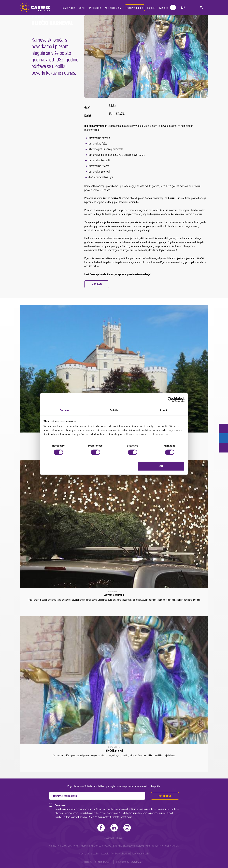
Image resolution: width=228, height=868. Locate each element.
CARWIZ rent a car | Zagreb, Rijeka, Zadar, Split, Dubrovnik (35, 8)
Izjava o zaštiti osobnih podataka (94, 854)
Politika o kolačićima (120, 854)
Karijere (164, 8)
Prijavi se (165, 796)
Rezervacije (69, 8)
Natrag (97, 284)
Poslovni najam (135, 8)
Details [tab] (114, 410)
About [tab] (163, 410)
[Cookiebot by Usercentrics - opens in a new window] (170, 399)
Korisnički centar (114, 8)
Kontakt (151, 8)
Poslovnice (95, 8)
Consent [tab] (65, 410)
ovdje (129, 817)
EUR (183, 8)
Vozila (82, 8)
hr (190, 8)
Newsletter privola (140, 854)
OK (161, 466)
